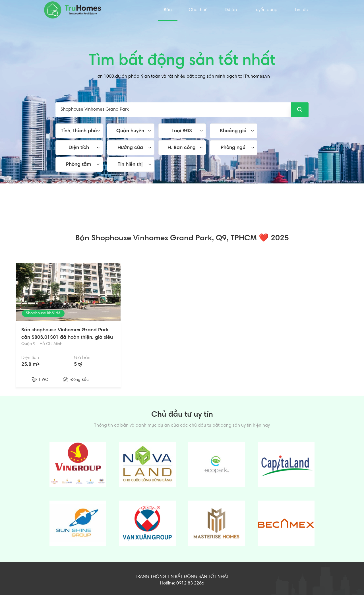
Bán (168, 10)
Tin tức (301, 10)
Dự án (231, 10)
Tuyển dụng (266, 10)
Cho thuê (198, 10)
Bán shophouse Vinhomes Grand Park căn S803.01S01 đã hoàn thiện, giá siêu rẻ (67, 337)
